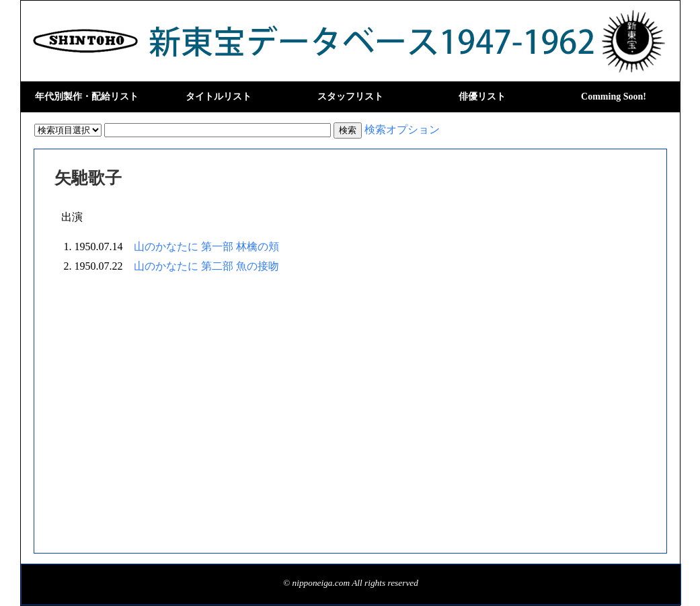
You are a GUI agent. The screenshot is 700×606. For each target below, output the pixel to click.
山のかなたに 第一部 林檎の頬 (206, 247)
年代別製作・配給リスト (87, 97)
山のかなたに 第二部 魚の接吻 (206, 266)
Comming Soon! (614, 97)
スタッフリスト (350, 97)
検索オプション (402, 129)
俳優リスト (482, 97)
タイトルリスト (219, 97)
